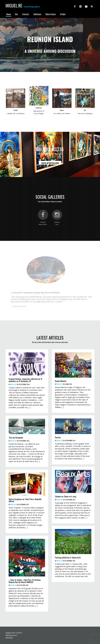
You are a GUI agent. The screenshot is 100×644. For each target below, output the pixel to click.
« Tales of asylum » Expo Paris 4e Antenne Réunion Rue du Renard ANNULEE (25, 581)
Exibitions (37, 14)
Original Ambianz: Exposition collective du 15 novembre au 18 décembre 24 (25, 380)
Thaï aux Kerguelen (16, 438)
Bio (16, 14)
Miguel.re (14, 6)
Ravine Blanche (61, 381)
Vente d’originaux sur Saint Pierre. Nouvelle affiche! (25, 500)
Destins (58, 437)
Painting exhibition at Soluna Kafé (68, 558)
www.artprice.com (50, 163)
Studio (63, 14)
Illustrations (51, 14)
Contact (26, 14)
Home (9, 14)
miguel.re (13, 384)
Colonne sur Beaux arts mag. (66, 496)
